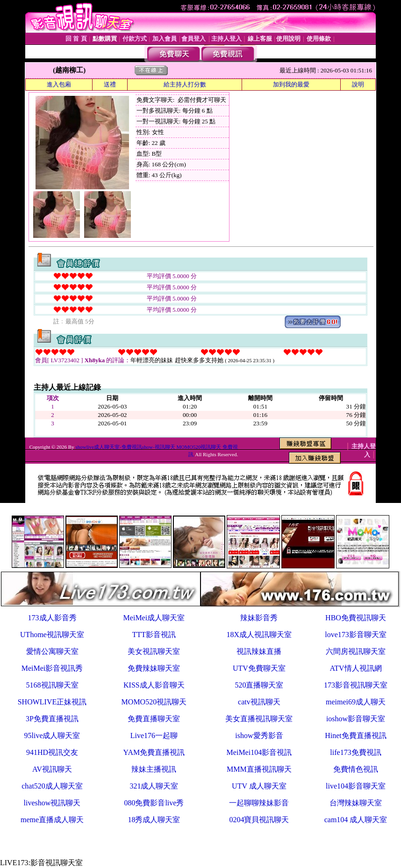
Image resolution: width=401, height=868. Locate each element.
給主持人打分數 (185, 84)
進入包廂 (59, 84)
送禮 (110, 84)
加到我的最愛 (291, 84)
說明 (358, 84)
